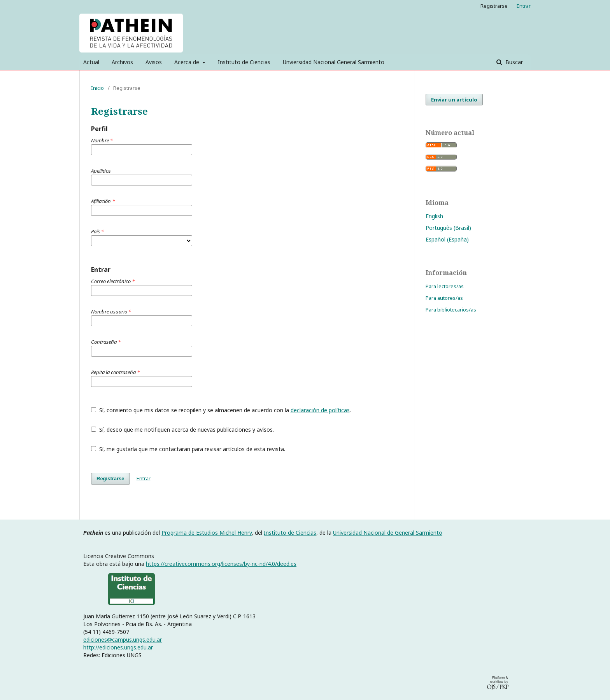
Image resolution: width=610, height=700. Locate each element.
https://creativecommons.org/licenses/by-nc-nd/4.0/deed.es (221, 564)
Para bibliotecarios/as (451, 310)
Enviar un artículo (454, 100)
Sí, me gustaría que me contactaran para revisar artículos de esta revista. (188, 449)
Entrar (524, 6)
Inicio (97, 88)
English (434, 216)
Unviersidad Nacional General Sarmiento (334, 62)
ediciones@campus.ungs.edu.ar (123, 640)
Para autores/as (444, 298)
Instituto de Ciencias (244, 62)
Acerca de (188, 62)
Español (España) (447, 239)
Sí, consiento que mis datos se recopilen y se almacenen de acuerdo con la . (221, 410)
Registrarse (494, 6)
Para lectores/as (445, 286)
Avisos (154, 62)
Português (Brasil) (448, 228)
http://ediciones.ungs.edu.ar (118, 647)
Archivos (122, 62)
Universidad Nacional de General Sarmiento (388, 533)
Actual (91, 62)
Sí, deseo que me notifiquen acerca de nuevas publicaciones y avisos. (182, 430)
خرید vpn (1, 523)
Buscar (513, 62)
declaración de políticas (320, 410)
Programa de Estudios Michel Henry (207, 533)
